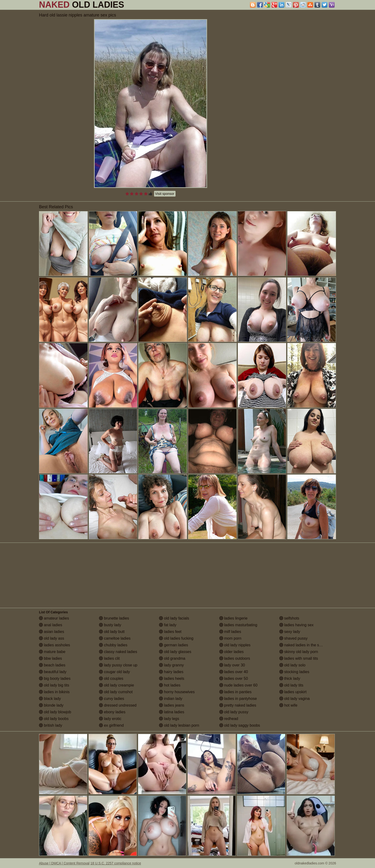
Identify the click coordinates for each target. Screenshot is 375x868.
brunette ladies (114, 618)
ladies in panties (235, 692)
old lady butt (112, 632)
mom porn (230, 638)
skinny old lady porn (299, 652)
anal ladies (51, 625)
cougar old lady (114, 672)
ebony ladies (112, 712)
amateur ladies (54, 618)
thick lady (290, 678)
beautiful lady (53, 672)
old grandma (172, 658)
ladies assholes (55, 645)
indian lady (171, 699)
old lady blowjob (55, 712)
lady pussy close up (118, 665)
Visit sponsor (165, 194)
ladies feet (170, 632)
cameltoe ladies (115, 638)
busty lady (110, 625)
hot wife (288, 705)
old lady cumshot (116, 692)
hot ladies (170, 685)
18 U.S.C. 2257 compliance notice (116, 863)
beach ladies (52, 665)
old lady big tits (54, 685)
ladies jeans (172, 705)
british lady (51, 725)
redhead (229, 719)
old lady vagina (295, 699)
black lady (50, 699)
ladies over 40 (234, 672)
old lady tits (291, 685)
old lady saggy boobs (240, 725)
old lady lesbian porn (179, 725)
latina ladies (172, 712)
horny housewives (177, 692)
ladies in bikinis (54, 692)
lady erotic (110, 719)
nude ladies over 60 (238, 685)
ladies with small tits (299, 658)
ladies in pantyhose (238, 699)
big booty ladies (55, 678)
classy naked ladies (118, 652)
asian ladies (52, 632)
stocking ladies (294, 672)
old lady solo (292, 665)
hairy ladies (171, 672)
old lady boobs (54, 719)
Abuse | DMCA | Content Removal (64, 863)
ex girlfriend (111, 725)
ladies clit (109, 658)
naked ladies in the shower (304, 645)
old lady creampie (116, 685)
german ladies (174, 645)
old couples (111, 678)
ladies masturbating (238, 625)
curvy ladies (112, 699)
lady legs (169, 719)
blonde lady (51, 705)
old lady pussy (234, 712)
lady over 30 (232, 665)
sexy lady (290, 632)
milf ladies (230, 632)
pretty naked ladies (238, 705)
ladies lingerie (233, 618)
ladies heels (172, 678)
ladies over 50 (234, 678)
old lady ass (52, 638)
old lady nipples (235, 645)
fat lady (168, 625)
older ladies (232, 652)
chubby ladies (113, 645)
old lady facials (174, 618)
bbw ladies (50, 658)
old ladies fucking (176, 638)
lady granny (171, 665)
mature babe (52, 652)
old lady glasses (175, 652)
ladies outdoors (235, 658)
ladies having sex (296, 625)
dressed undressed (118, 705)
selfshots (289, 618)
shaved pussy (293, 638)
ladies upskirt (293, 692)
